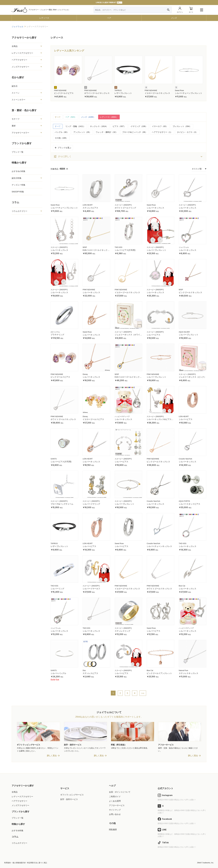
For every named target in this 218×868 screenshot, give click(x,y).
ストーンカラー (18, 100)
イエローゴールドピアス (93, 419)
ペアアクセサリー (19, 60)
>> (143, 693)
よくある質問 (115, 801)
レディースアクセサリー (22, 53)
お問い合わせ (115, 814)
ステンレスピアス (90, 208)
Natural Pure (183, 671)
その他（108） (61, 138)
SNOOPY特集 (18, 192)
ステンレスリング (122, 631)
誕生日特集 (17, 178)
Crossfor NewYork (185, 459)
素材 (14, 126)
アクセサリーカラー (20, 133)
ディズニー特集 (18, 185)
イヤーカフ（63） (160, 126)
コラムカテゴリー (19, 211)
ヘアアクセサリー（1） (162, 132)
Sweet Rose (179, 90)
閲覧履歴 (113, 830)
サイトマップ (115, 810)
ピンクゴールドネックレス (190, 292)
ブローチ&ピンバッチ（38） (135, 132)
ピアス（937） (119, 126)
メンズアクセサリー (20, 67)
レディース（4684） (109, 117)
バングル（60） (62, 132)
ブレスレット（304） (182, 126)
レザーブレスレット (123, 93)
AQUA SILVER (184, 332)
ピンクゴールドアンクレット (159, 673)
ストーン (16, 93)
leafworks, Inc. (208, 863)
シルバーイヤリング (91, 504)
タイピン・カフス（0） (187, 132)
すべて (58, 117)
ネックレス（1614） (99, 126)
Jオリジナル (55, 332)
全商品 (15, 46)
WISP (85, 247)
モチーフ (16, 119)
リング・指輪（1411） (75, 126)
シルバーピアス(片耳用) (125, 250)
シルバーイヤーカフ (91, 589)
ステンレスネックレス (189, 673)
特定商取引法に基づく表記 (37, 863)
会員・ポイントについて (120, 792)
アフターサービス (117, 805)
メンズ (174, 18)
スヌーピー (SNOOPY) (123, 205)
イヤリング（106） (139, 126)
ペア (109, 18)
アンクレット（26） (82, 132)
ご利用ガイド (115, 797)
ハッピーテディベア (122, 417)
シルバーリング (57, 589)
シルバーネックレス (155, 208)
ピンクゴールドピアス (64, 93)
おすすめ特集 (18, 831)
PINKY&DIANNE (60, 90)
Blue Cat (182, 586)
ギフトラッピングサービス (72, 795)
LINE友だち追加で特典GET (109, 3)
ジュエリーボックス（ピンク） (192, 377)
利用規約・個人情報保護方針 (15, 863)
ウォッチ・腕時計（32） (107, 132)
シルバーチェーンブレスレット (189, 93)
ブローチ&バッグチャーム (62, 504)
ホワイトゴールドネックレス (97, 93)
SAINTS (54, 459)
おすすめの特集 (18, 171)
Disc (84, 671)
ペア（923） (71, 117)
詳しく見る (52, 756)
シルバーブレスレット (156, 250)
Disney (85, 374)
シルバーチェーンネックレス (159, 546)
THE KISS (119, 247)
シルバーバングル (58, 673)
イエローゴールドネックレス (157, 93)
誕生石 (15, 86)
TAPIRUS (118, 90)
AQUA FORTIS (184, 501)
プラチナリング (57, 335)
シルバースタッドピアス (189, 504)
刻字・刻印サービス (69, 799)
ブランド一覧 (18, 152)
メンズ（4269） (88, 117)
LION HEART (88, 205)
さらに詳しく (62, 157)
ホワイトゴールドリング (125, 208)
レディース (44, 18)
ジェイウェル (184, 247)
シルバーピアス (153, 335)
